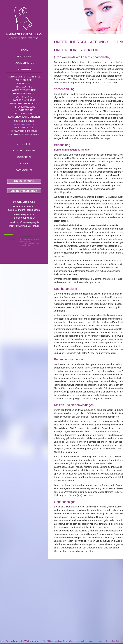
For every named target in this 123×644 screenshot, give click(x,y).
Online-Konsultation (24, 191)
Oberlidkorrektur (24, 121)
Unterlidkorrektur (24, 124)
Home (56, 33)
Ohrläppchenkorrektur (24, 131)
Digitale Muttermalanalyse (24, 77)
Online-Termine (24, 181)
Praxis (24, 50)
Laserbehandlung (24, 100)
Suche (24, 164)
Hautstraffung (24, 110)
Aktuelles (24, 144)
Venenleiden (24, 83)
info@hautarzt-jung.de (28, 222)
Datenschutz (24, 170)
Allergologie (24, 80)
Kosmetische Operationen (24, 117)
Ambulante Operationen (24, 103)
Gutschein (24, 157)
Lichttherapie (24, 97)
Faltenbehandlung (24, 107)
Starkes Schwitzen (24, 93)
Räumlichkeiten (24, 63)
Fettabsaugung (24, 113)
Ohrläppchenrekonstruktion (24, 134)
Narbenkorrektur (24, 128)
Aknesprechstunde (24, 90)
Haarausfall (24, 87)
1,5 (11, 238)
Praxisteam (24, 56)
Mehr (36, 245)
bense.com (88, 641)
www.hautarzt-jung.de (28, 226)
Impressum (99, 641)
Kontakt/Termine (24, 150)
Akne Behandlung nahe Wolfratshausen (20, 641)
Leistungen (24, 69)
